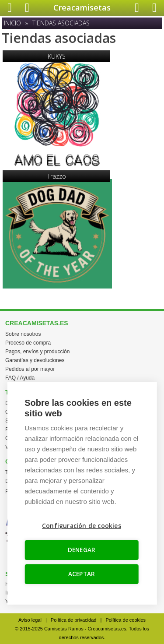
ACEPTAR (82, 574)
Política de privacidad (74, 620)
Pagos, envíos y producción (37, 352)
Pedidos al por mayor (30, 369)
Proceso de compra (28, 343)
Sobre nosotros (23, 334)
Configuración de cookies (82, 526)
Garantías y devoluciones (35, 360)
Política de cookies (126, 620)
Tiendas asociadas (61, 23)
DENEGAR (82, 550)
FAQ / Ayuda (20, 378)
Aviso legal (30, 620)
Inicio (12, 23)
